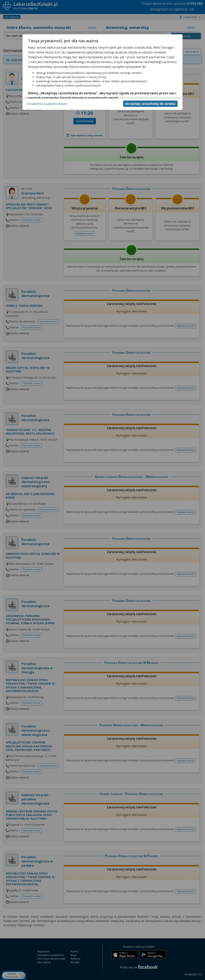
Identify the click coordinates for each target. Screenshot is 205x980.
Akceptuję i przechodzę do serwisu (150, 104)
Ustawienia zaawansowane (47, 104)
